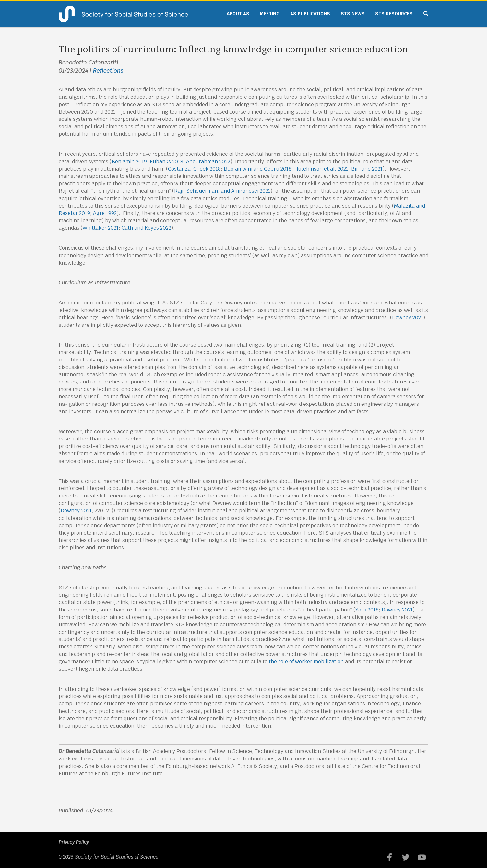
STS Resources (394, 14)
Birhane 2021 (367, 169)
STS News (353, 14)
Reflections (108, 70)
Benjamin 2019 (129, 161)
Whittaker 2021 (101, 228)
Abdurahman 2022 (208, 161)
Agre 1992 (105, 213)
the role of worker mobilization (306, 662)
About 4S (238, 14)
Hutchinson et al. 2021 (321, 169)
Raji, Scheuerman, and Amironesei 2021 (222, 191)
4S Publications (310, 14)
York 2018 (367, 610)
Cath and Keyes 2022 (146, 228)
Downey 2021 (408, 318)
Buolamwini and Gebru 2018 (258, 169)
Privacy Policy (74, 842)
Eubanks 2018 (166, 161)
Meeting (270, 14)
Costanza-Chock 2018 (194, 169)
